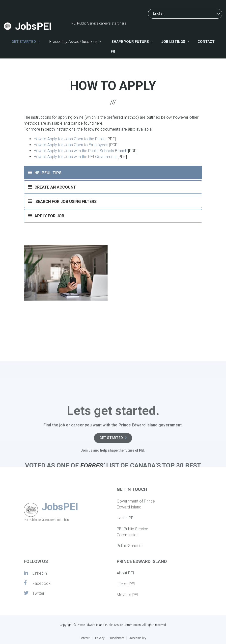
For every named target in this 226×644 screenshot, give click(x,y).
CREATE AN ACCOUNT (52, 187)
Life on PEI (126, 584)
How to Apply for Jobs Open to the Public (70, 139)
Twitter (34, 593)
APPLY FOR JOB (46, 217)
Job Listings (173, 42)
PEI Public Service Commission (132, 532)
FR (113, 52)
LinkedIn (35, 573)
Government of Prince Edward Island (136, 504)
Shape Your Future (130, 42)
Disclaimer (117, 638)
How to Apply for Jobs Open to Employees (71, 145)
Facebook (37, 583)
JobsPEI (33, 26)
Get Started (24, 42)
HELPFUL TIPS (45, 172)
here (99, 123)
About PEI (125, 573)
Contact (206, 42)
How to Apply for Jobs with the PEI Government (75, 157)
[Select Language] (185, 14)
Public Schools (130, 546)
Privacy (100, 638)
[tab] (113, 173)
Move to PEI (127, 595)
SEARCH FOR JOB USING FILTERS (62, 201)
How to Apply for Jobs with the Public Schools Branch (80, 151)
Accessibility (138, 638)
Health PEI (126, 518)
